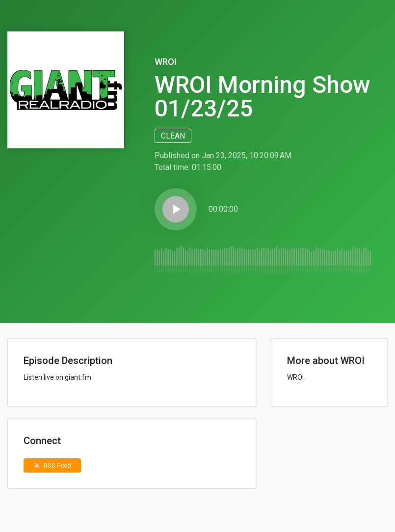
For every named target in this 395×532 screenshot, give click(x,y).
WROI (166, 62)
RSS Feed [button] (52, 465)
